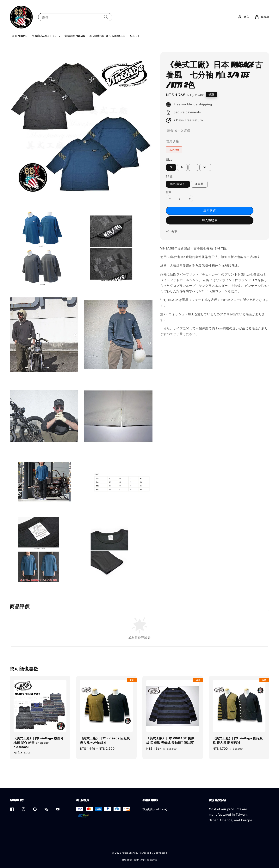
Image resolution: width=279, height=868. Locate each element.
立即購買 (210, 211)
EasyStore (160, 853)
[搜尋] (106, 17)
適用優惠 (172, 141)
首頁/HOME (19, 36)
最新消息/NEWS (75, 36)
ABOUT (134, 36)
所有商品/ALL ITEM (44, 36)
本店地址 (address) (155, 809)
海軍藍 (199, 184)
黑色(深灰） (178, 184)
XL (205, 167)
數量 (169, 192)
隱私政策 (140, 860)
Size (169, 160)
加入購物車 (210, 220)
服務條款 (127, 860)
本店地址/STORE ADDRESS (107, 36)
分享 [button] (172, 232)
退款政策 (152, 860)
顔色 (169, 176)
